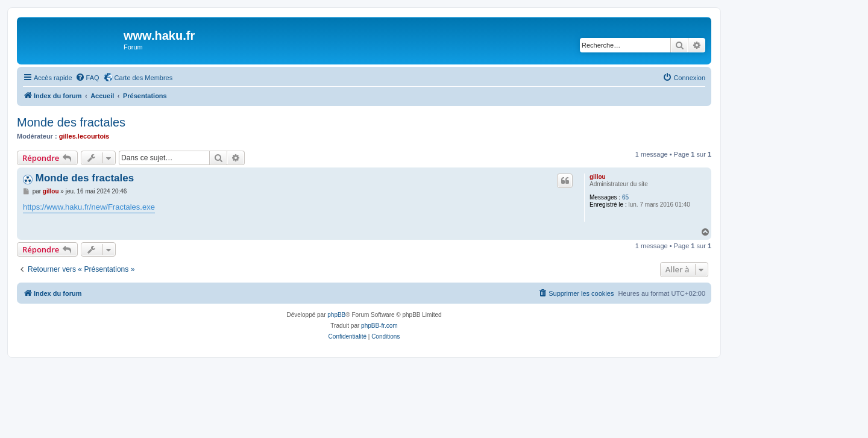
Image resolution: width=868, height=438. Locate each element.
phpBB (336, 315)
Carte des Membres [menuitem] (144, 78)
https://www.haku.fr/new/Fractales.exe (89, 207)
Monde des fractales (71, 122)
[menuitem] (87, 78)
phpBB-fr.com (379, 326)
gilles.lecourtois (84, 136)
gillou (598, 177)
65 (625, 197)
